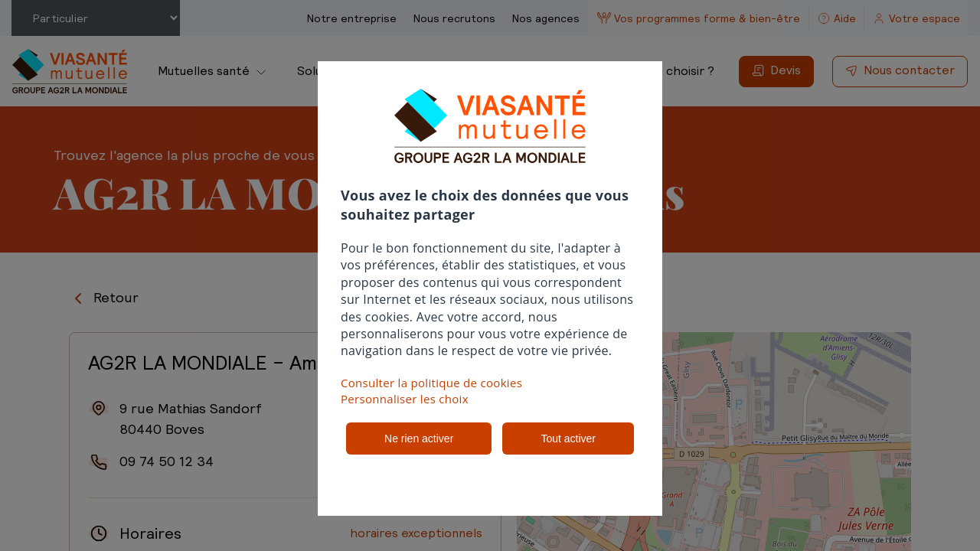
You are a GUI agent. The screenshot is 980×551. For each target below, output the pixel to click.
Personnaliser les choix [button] (405, 399)
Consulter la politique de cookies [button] (431, 383)
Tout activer (568, 439)
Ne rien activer (419, 439)
